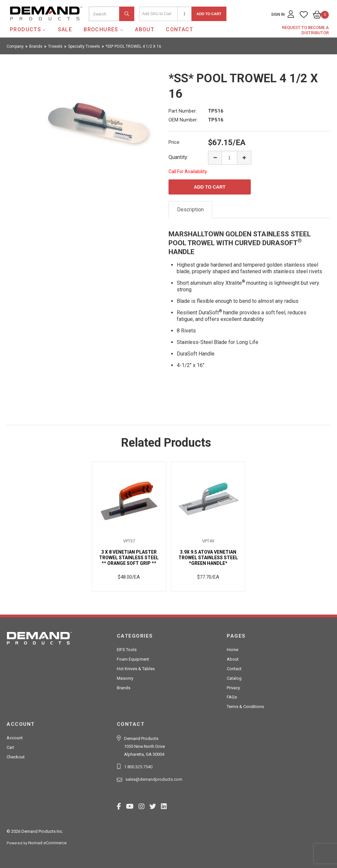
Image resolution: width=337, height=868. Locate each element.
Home (233, 650)
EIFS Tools (127, 650)
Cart (10, 747)
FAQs (232, 697)
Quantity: (178, 157)
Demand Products (31, 26)
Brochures (101, 29)
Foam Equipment (133, 659)
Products (26, 29)
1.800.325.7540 (138, 767)
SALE (65, 29)
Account (15, 738)
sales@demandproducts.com (154, 779)
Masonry (125, 678)
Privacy (233, 688)
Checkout (16, 757)
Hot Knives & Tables (136, 669)
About (145, 29)
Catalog (234, 678)
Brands (124, 688)
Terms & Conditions (245, 707)
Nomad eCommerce (47, 843)
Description (190, 210)
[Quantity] (184, 14)
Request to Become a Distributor (305, 30)
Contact (180, 29)
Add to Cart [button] (209, 14)
